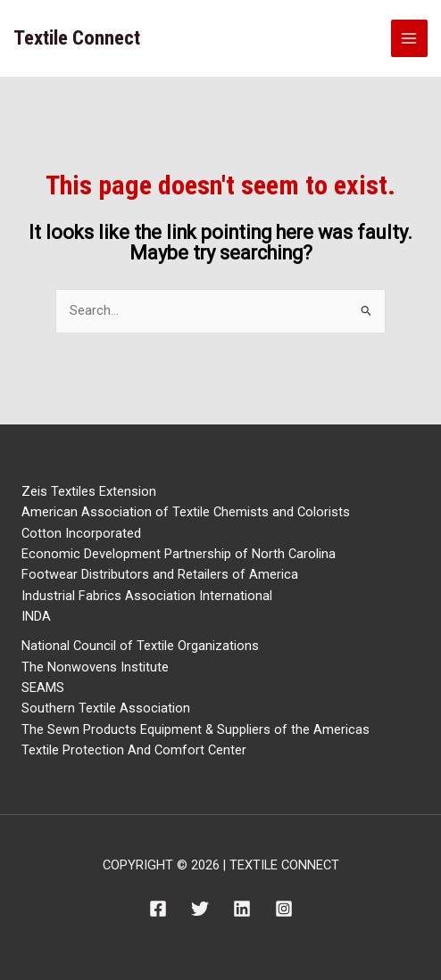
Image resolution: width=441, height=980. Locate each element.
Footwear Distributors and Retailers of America (160, 574)
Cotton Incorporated (81, 533)
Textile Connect (77, 38)
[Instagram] (284, 909)
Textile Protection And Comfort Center (134, 750)
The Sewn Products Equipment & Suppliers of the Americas (196, 729)
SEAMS (43, 688)
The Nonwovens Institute (95, 667)
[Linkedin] (242, 909)
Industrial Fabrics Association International (147, 596)
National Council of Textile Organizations (140, 646)
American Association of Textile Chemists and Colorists (186, 512)
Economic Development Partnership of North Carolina (179, 554)
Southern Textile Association (106, 708)
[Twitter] (200, 909)
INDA (36, 616)
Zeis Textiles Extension (89, 491)
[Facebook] (158, 909)
